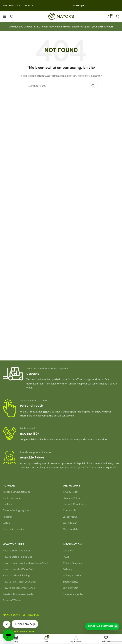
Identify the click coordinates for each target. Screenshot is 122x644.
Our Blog (68, 550)
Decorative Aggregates (16, 510)
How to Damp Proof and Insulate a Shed (25, 563)
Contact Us (69, 510)
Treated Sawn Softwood (17, 492)
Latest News (70, 517)
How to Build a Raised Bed (18, 557)
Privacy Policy (71, 492)
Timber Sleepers (12, 498)
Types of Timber (12, 600)
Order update (71, 529)
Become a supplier (73, 594)
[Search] (12, 16)
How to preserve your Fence (19, 588)
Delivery (68, 569)
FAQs (66, 557)
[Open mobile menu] (5, 16)
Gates (6, 523)
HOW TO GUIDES (13, 544)
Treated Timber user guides (19, 594)
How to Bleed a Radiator (16, 550)
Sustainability (71, 582)
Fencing (7, 517)
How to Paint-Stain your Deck (20, 582)
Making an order (72, 575)
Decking (7, 504)
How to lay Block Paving (16, 575)
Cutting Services (72, 563)
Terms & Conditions (74, 504)
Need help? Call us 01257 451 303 (19, 5)
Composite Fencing (14, 529)
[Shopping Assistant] (102, 626)
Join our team (71, 588)
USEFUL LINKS (71, 486)
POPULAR (9, 486)
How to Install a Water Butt (18, 569)
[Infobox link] (61, 378)
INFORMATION (72, 544)
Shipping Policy (71, 498)
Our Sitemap (70, 523)
